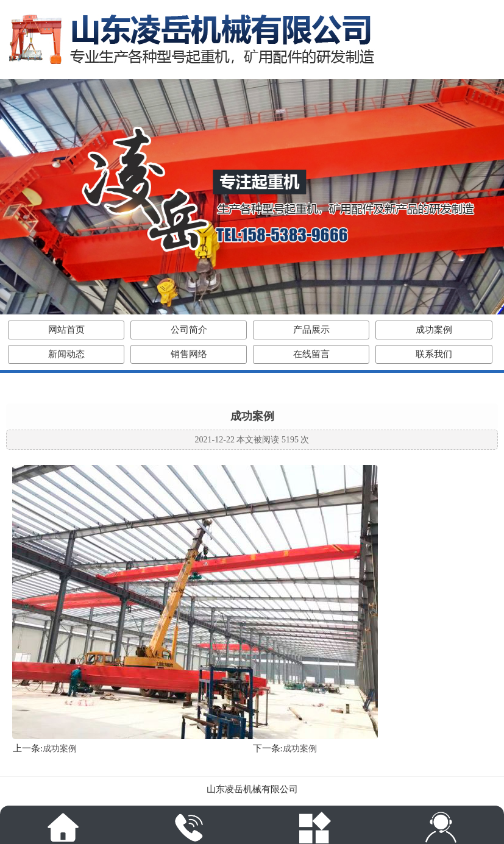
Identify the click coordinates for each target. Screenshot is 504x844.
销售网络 (189, 354)
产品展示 (311, 330)
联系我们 (434, 354)
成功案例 (434, 330)
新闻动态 (66, 354)
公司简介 (189, 330)
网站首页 (66, 330)
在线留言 (311, 354)
